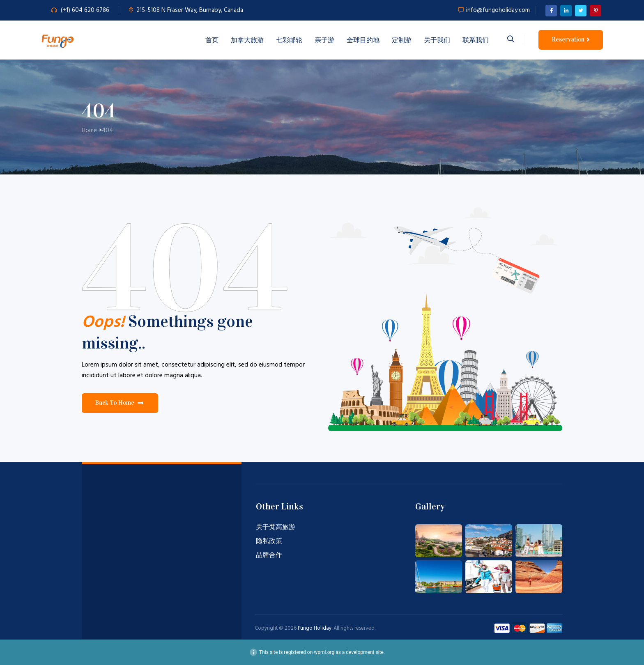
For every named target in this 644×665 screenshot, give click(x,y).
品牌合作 (269, 555)
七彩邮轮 (289, 40)
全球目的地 (363, 40)
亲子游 (324, 40)
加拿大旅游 (247, 40)
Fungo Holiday (315, 628)
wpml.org (324, 652)
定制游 (402, 40)
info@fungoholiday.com (498, 10)
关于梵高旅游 (276, 527)
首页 (212, 40)
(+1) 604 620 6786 (85, 10)
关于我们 (437, 40)
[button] (120, 403)
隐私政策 (269, 541)
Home (89, 131)
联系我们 (476, 40)
